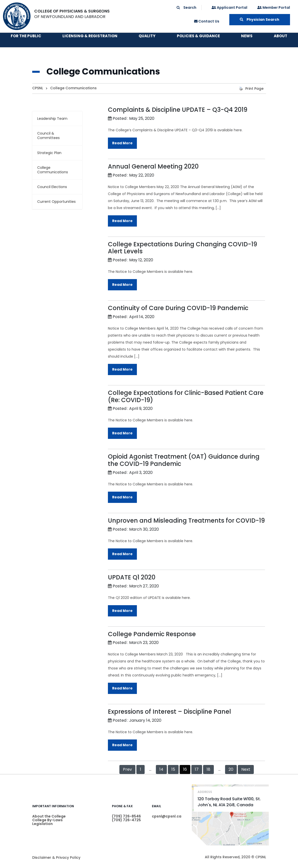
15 (173, 769)
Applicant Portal (229, 8)
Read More (122, 143)
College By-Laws (47, 820)
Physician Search (260, 20)
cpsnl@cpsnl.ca (167, 816)
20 (231, 769)
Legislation (42, 824)
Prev (127, 769)
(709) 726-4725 (126, 820)
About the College (49, 816)
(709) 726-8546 (126, 816)
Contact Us (207, 21)
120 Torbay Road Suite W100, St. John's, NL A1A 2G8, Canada (229, 802)
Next (246, 769)
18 (208, 769)
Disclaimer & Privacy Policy (56, 857)
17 (197, 769)
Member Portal (274, 8)
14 (161, 769)
